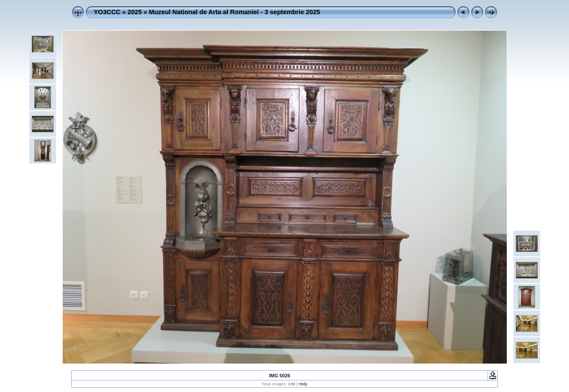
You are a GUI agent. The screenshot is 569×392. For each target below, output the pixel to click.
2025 (135, 12)
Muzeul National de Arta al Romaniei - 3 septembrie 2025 (234, 12)
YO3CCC (107, 12)
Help (303, 384)
